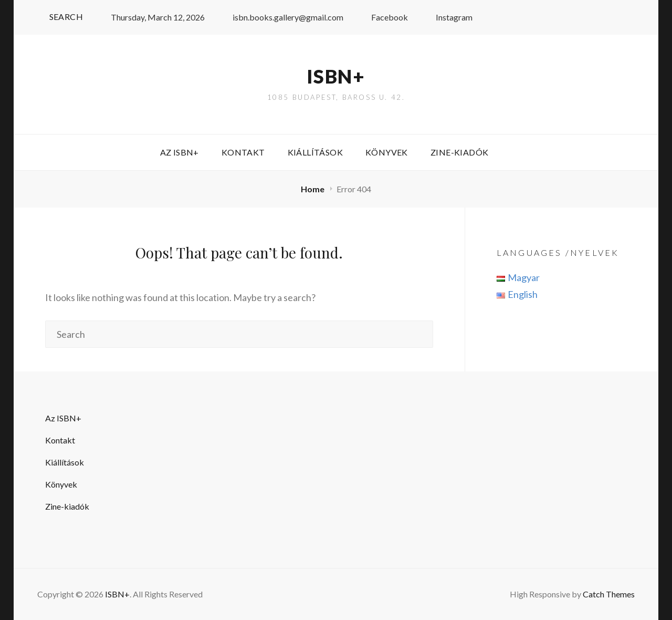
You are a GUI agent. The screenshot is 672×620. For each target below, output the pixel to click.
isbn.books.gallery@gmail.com (282, 17)
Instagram (448, 17)
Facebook (384, 17)
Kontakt (243, 152)
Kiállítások (315, 152)
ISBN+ (336, 76)
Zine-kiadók (459, 152)
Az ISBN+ (180, 152)
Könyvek (387, 152)
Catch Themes (609, 594)
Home (313, 189)
